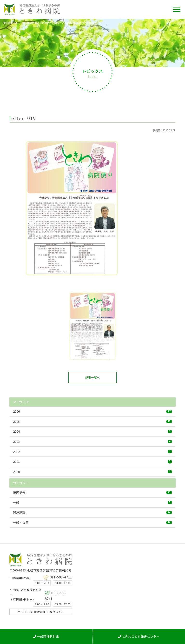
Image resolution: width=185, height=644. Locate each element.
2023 (92, 441)
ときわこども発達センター (139, 636)
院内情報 (92, 492)
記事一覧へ (92, 377)
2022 (92, 452)
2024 (92, 431)
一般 (92, 502)
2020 (92, 472)
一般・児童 (92, 522)
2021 (92, 461)
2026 (92, 411)
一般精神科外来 (46, 636)
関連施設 (92, 512)
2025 (92, 421)
